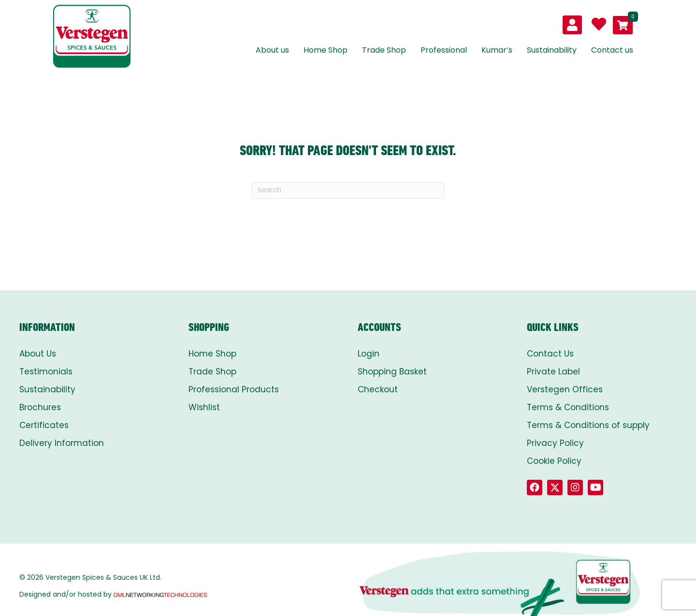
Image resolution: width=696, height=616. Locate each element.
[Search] (348, 190)
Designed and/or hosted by (114, 594)
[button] (535, 487)
